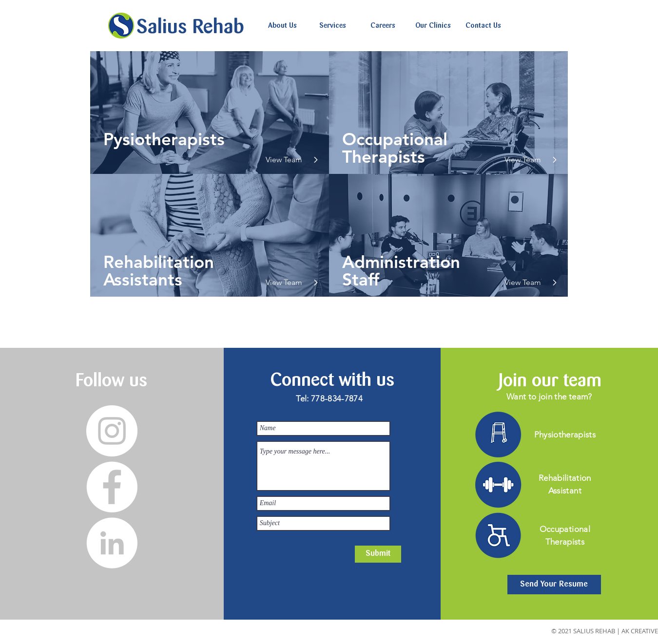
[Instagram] (112, 431)
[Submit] (378, 554)
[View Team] (287, 160)
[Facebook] (112, 487)
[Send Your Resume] (554, 585)
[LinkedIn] (112, 543)
